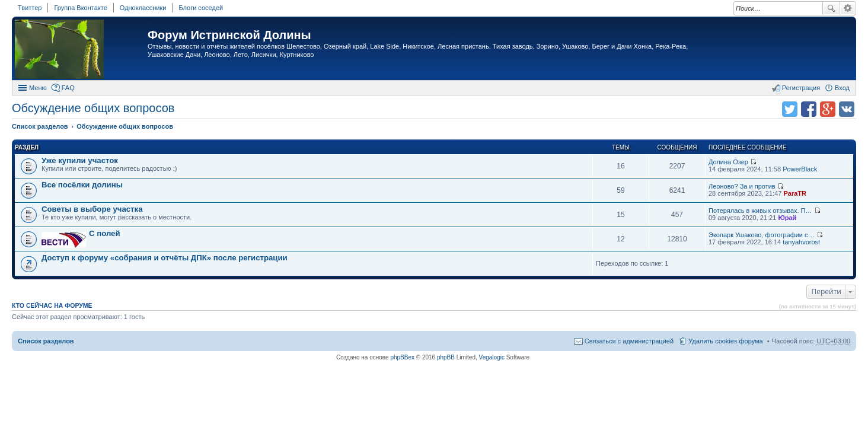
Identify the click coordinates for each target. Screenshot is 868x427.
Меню (38, 88)
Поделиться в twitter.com (790, 109)
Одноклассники (143, 8)
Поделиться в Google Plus (828, 109)
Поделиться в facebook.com (809, 109)
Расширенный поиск (848, 8)
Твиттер (30, 8)
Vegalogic (492, 357)
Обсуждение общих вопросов (93, 108)
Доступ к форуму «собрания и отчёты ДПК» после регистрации (165, 258)
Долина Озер (728, 162)
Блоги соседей (201, 8)
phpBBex (402, 357)
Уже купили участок (80, 160)
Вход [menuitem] (842, 88)
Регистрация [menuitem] (801, 88)
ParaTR (795, 193)
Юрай (787, 218)
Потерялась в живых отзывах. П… (760, 211)
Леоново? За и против (742, 186)
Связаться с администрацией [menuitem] (629, 341)
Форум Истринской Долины (229, 35)
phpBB (446, 357)
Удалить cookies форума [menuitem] (726, 341)
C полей (105, 233)
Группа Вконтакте (80, 8)
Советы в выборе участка (92, 209)
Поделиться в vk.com (847, 109)
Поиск (831, 8)
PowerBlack (800, 169)
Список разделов (46, 341)
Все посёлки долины (82, 185)
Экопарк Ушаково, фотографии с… (762, 235)
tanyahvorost (801, 242)
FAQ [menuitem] (68, 88)
